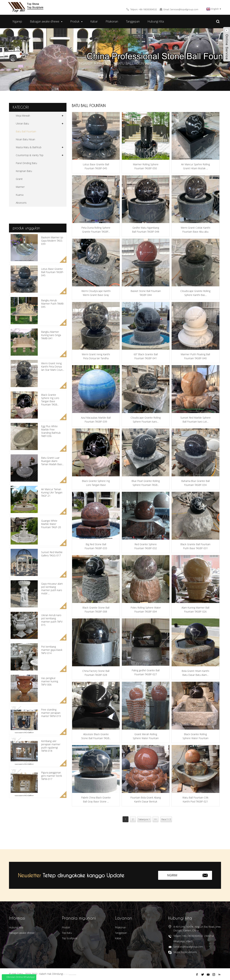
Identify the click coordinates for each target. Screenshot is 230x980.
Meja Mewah (23, 116)
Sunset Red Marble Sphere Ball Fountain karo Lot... (195, 420)
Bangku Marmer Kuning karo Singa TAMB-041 (51, 335)
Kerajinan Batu (24, 171)
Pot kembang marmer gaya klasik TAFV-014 (52, 650)
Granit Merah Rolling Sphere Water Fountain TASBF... (146, 736)
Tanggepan (133, 21)
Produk (76, 21)
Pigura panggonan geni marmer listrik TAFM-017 (52, 776)
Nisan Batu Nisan (25, 139)
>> (155, 819)
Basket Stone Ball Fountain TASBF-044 (146, 293)
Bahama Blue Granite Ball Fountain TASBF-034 (195, 483)
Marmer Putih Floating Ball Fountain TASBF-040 (195, 356)
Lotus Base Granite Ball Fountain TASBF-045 (53, 272)
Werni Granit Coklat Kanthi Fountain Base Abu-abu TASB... (195, 230)
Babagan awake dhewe (46, 21)
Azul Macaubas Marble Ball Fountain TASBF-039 (96, 420)
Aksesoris (21, 203)
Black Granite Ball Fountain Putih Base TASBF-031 (195, 546)
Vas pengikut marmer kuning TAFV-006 (50, 681)
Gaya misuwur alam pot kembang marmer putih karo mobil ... (52, 589)
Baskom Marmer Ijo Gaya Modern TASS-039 (52, 241)
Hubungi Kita (156, 21)
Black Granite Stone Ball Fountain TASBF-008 (96, 610)
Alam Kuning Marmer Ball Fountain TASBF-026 (195, 610)
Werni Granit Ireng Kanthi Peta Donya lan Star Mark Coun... (53, 367)
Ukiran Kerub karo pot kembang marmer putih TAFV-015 (52, 620)
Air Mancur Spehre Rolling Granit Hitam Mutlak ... (195, 166)
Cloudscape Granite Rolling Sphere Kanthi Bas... (195, 293)
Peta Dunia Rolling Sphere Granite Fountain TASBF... (96, 230)
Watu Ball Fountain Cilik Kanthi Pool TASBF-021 (195, 799)
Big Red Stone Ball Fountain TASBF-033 (96, 546)
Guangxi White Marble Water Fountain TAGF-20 (51, 524)
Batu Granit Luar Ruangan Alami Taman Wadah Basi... (52, 461)
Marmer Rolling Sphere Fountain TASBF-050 (146, 166)
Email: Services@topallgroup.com (181, 9)
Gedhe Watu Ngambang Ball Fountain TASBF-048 (146, 230)
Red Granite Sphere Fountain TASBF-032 (146, 546)
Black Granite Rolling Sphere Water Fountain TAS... (195, 736)
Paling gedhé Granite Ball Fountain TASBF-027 (146, 672)
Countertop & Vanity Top (30, 155)
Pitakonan (112, 21)
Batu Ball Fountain (134, 63)
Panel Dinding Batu (26, 163)
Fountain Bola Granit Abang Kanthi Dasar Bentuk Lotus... (146, 800)
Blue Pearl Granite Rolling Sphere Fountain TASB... (146, 483)
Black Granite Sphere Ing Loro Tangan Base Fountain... (96, 483)
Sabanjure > (144, 819)
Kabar (94, 21)
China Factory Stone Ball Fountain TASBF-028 (96, 673)
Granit (19, 179)
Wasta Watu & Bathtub (29, 147)
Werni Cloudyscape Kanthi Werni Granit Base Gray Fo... (96, 293)
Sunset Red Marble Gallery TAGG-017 (52, 554)
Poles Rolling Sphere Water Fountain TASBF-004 (146, 610)
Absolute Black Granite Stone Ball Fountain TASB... (96, 736)
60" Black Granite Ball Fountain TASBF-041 (146, 356)
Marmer (20, 187)
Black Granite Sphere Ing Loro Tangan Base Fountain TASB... (50, 400)
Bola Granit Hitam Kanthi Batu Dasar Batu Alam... (195, 673)
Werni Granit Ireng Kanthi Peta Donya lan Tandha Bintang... (96, 357)
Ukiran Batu (22, 123)
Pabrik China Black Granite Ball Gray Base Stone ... (96, 799)
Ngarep (17, 21)
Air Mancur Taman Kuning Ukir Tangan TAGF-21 (52, 492)
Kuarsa (20, 195)
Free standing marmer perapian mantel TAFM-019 (51, 713)
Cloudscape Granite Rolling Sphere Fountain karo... (146, 420)
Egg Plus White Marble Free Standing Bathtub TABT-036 (51, 431)
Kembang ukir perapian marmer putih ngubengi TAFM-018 (51, 746)
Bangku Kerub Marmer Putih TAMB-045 (53, 304)
